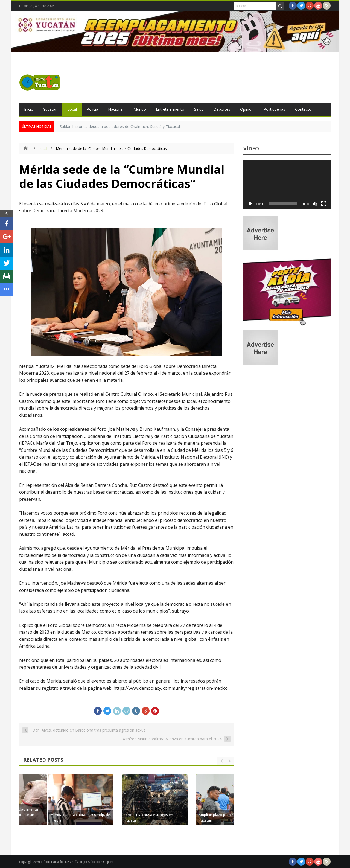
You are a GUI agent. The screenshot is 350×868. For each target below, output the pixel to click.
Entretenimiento (170, 109)
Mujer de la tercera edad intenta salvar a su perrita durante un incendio (61, 815)
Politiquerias (274, 109)
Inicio (29, 109)
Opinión (247, 109)
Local (72, 109)
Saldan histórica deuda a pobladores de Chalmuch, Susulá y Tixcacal (120, 126)
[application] (287, 185)
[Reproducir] (250, 204)
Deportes (222, 109)
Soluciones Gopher (101, 862)
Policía (92, 109)
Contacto (303, 109)
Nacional (116, 109)
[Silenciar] (315, 204)
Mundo (140, 109)
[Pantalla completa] (324, 204)
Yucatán (50, 109)
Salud (199, 109)
